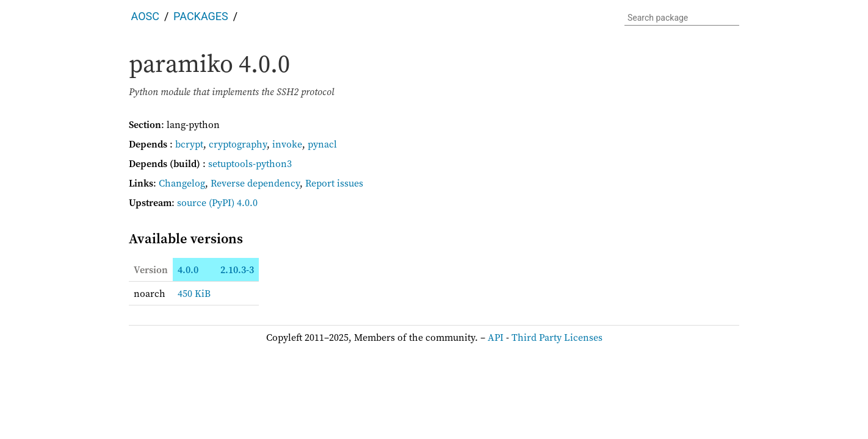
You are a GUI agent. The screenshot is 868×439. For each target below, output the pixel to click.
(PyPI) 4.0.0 (233, 202)
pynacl (322, 144)
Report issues (334, 183)
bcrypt (189, 144)
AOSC (145, 16)
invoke (287, 144)
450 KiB (194, 293)
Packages (201, 16)
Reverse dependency (255, 183)
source (192, 202)
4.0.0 (188, 269)
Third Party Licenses (557, 337)
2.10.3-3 (237, 269)
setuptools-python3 (250, 163)
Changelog (182, 183)
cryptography (238, 144)
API (496, 337)
